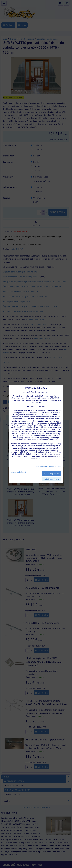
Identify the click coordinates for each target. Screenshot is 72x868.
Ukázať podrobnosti (19, 472)
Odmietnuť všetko (52, 479)
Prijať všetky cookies (52, 473)
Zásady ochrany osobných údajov (48, 466)
